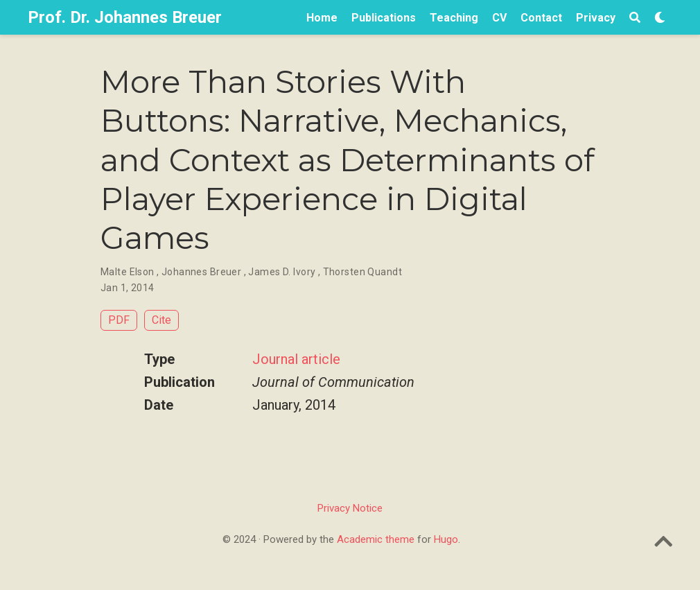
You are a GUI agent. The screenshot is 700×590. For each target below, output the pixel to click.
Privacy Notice (350, 508)
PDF (119, 320)
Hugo (446, 539)
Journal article (296, 359)
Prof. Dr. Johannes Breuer (125, 17)
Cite (161, 320)
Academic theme (376, 539)
